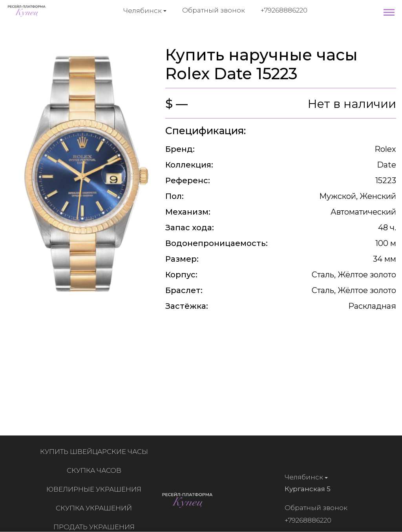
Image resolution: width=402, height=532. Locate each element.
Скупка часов (96, 470)
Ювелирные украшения (96, 489)
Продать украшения (96, 527)
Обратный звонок (214, 10)
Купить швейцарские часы (96, 452)
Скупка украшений (96, 508)
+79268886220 (284, 10)
